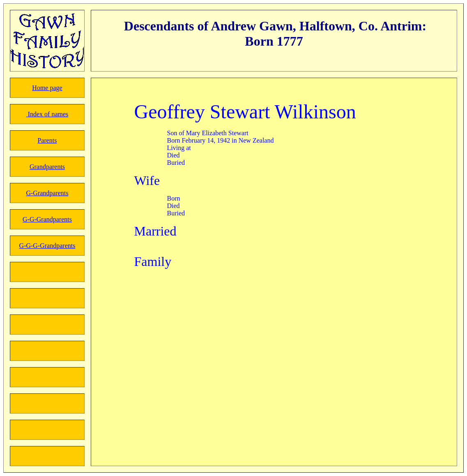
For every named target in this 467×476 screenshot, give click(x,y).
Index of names (48, 114)
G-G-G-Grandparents (47, 246)
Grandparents (47, 167)
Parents (47, 140)
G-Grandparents (47, 193)
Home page (47, 88)
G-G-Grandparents (47, 219)
